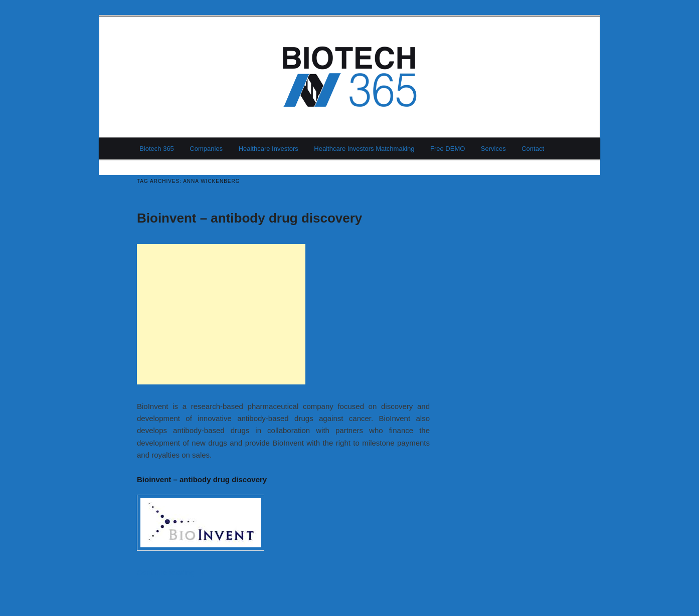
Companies (206, 149)
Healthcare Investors (269, 149)
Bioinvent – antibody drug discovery (249, 218)
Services (493, 149)
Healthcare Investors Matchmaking (364, 149)
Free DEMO (448, 149)
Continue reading (170, 573)
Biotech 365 (157, 149)
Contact (533, 149)
